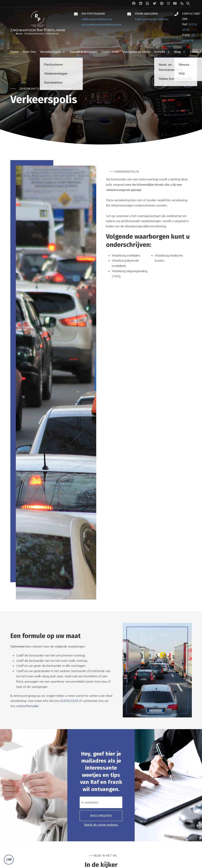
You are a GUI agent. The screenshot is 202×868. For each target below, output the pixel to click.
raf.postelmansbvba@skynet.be (101, 25)
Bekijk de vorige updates (101, 825)
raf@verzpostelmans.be (97, 19)
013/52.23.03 (69, 701)
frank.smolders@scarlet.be (152, 19)
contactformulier (28, 706)
